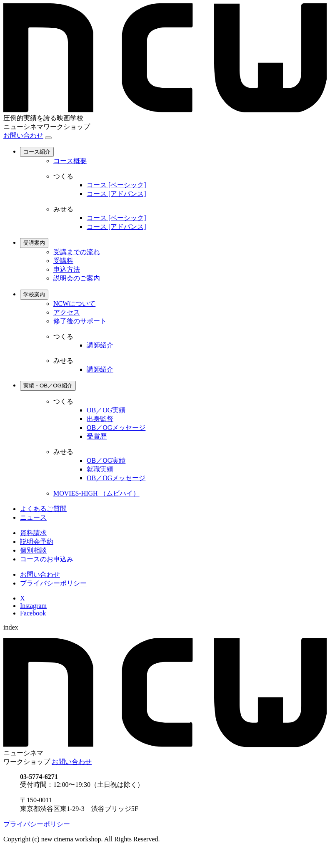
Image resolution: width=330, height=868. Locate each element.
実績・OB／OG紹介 (48, 386)
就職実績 (100, 469)
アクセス (67, 312)
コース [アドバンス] (116, 194)
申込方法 (67, 269)
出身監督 (100, 419)
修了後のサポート (80, 321)
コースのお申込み (47, 559)
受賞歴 (97, 436)
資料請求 (33, 533)
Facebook (33, 613)
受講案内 (34, 243)
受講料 (63, 261)
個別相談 (33, 550)
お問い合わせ (23, 135)
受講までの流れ (77, 252)
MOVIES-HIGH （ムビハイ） (96, 493)
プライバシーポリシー (53, 583)
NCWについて (74, 304)
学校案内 (34, 294)
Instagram (33, 606)
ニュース (33, 517)
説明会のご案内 (77, 278)
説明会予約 (37, 542)
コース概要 (70, 161)
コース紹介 (37, 152)
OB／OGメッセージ (116, 428)
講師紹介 (100, 345)
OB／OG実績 (106, 410)
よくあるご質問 (43, 509)
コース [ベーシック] (116, 185)
